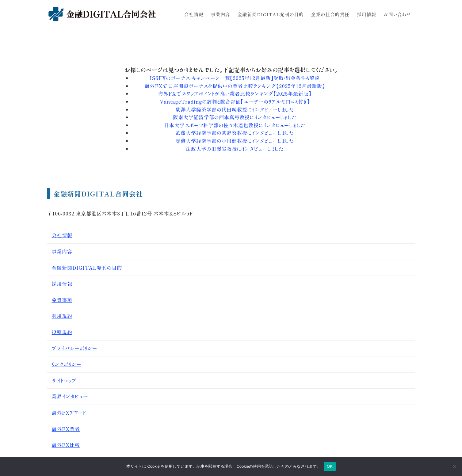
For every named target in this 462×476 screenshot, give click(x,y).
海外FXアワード (69, 413)
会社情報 (62, 235)
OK (330, 466)
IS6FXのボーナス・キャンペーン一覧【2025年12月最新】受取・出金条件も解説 (235, 78)
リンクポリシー (67, 364)
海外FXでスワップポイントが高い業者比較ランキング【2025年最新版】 (235, 93)
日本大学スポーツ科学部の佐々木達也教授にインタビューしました (235, 125)
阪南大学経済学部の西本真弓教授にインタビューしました (235, 117)
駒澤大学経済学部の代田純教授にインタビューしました (235, 109)
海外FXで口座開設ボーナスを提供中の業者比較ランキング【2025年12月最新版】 (235, 86)
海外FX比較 (66, 445)
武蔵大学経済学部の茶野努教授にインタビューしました (235, 133)
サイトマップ (64, 380)
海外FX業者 (66, 429)
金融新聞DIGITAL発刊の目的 (87, 268)
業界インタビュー (70, 396)
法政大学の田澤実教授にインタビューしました (235, 149)
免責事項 (62, 300)
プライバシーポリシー (75, 348)
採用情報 (62, 284)
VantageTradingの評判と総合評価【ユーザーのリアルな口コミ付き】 (235, 101)
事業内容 (62, 251)
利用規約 (62, 316)
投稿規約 (62, 332)
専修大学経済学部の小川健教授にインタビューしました (235, 141)
